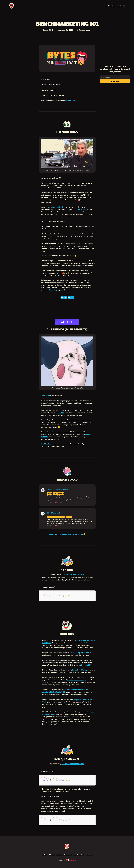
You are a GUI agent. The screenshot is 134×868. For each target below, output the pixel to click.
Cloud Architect (53, 513)
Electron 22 (86, 665)
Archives (45, 855)
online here (71, 100)
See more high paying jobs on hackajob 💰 (67, 534)
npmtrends (60, 855)
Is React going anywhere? (79, 653)
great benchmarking (49, 290)
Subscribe (115, 81)
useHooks (89, 855)
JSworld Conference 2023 (73, 574)
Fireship (73, 860)
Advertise (52, 855)
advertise (110, 6)
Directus (45, 396)
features (61, 413)
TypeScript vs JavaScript (77, 680)
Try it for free (46, 444)
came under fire (58, 207)
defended (82, 209)
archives (121, 6)
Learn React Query (79, 855)
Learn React (68, 855)
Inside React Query (80, 670)
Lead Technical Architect (57, 489)
